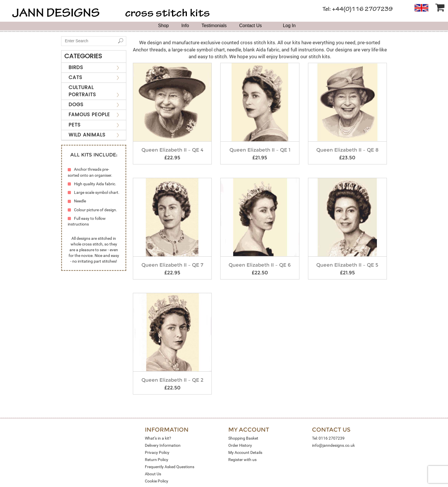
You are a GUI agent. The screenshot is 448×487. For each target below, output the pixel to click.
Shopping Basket (243, 438)
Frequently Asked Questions (170, 467)
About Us (153, 474)
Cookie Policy (157, 481)
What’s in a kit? (158, 438)
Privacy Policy (157, 452)
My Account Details (245, 452)
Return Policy (157, 460)
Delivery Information (163, 445)
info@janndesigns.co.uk (333, 445)
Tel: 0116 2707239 (328, 438)
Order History (240, 445)
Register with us (242, 460)
